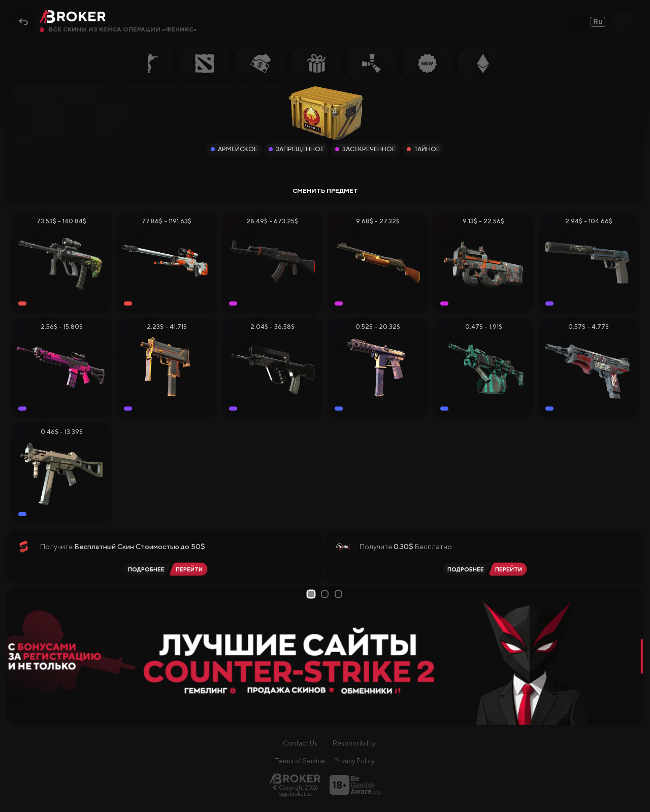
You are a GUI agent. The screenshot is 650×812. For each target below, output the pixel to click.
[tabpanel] (325, 656)
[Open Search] (624, 22)
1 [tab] (313, 594)
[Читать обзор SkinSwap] (145, 569)
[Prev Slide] (18, 656)
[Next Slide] (632, 656)
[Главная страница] (295, 778)
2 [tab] (327, 594)
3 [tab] (340, 594)
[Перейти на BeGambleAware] (355, 785)
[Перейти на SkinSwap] (191, 569)
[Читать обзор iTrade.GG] (464, 569)
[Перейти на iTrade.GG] (510, 569)
